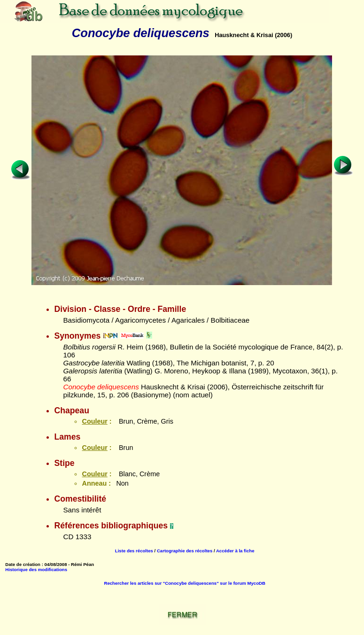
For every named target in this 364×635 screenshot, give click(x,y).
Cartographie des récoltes (185, 551)
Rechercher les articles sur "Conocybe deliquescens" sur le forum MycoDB (184, 583)
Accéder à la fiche (235, 551)
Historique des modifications (36, 569)
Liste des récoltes (134, 551)
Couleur (94, 421)
